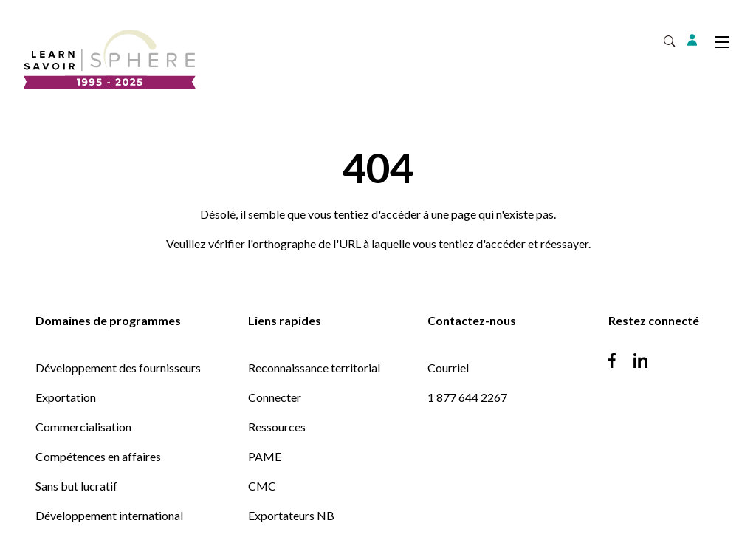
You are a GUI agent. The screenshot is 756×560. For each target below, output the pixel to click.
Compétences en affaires (98, 456)
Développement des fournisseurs (118, 368)
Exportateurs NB (291, 515)
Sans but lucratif (76, 486)
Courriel (448, 368)
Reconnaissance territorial (314, 368)
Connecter (275, 397)
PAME (265, 456)
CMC (262, 486)
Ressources (277, 427)
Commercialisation (83, 427)
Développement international (109, 515)
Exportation (66, 397)
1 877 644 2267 (467, 397)
